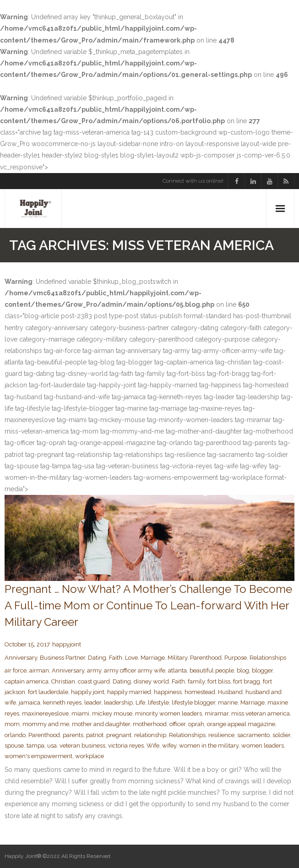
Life (140, 703)
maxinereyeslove (45, 713)
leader (93, 703)
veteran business (82, 746)
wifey (169, 746)
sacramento (253, 735)
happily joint (88, 692)
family (196, 681)
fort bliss (219, 681)
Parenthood (206, 658)
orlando (15, 735)
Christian (63, 681)
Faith (116, 658)
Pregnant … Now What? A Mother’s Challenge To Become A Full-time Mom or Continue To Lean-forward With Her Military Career (148, 605)
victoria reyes (126, 746)
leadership (118, 703)
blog (243, 670)
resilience (221, 735)
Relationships (268, 658)
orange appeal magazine (241, 724)
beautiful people (212, 670)
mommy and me (46, 724)
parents (73, 735)
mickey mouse (112, 713)
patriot (95, 735)
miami (80, 713)
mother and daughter (101, 724)
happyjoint (67, 644)
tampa (35, 746)
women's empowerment (38, 756)
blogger (262, 670)
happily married (129, 692)
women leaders (263, 746)
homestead (200, 692)
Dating (97, 658)
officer (177, 724)
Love (131, 658)
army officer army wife (135, 670)
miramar (217, 713)
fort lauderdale (48, 692)
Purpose (236, 658)
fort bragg (247, 681)
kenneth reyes (62, 703)
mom (12, 724)
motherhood (150, 724)
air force (16, 670)
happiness (168, 692)
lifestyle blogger (193, 703)
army (94, 670)
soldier (281, 735)
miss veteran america (261, 713)
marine (228, 703)
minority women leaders (169, 713)
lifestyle (158, 703)
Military (177, 658)
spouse (14, 746)
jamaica (30, 703)
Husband (230, 692)
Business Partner (63, 658)
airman (39, 670)
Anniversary (21, 658)
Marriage (153, 658)
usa (52, 746)
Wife (153, 746)
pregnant (119, 735)
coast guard (94, 681)
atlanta (177, 670)
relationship (150, 735)
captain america (27, 681)
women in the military (209, 746)
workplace (90, 756)
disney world (151, 681)
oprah (196, 724)
